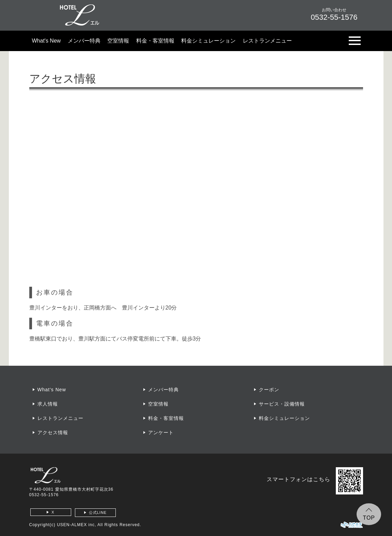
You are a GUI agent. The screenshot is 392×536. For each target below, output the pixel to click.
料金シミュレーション (208, 41)
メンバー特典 (84, 41)
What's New (46, 41)
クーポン (269, 390)
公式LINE (98, 513)
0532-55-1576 (44, 495)
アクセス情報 (53, 432)
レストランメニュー (267, 41)
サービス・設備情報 (282, 404)
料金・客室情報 (155, 41)
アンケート (161, 432)
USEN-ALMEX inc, (76, 525)
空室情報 (118, 41)
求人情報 (48, 404)
